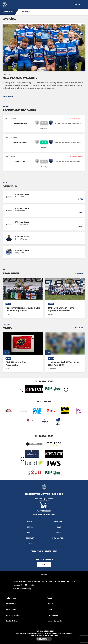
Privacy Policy (52, 615)
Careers (50, 604)
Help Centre (11, 598)
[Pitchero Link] (44, 578)
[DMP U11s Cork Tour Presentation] (23, 343)
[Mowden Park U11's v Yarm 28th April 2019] (65, 364)
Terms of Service (13, 615)
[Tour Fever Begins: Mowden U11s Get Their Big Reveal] (23, 289)
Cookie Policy (12, 621)
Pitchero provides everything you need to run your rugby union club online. (44, 581)
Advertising (11, 604)
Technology (11, 610)
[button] (44, 197)
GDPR (49, 610)
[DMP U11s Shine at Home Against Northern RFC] (65, 289)
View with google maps (44, 515)
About (49, 598)
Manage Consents (54, 621)
